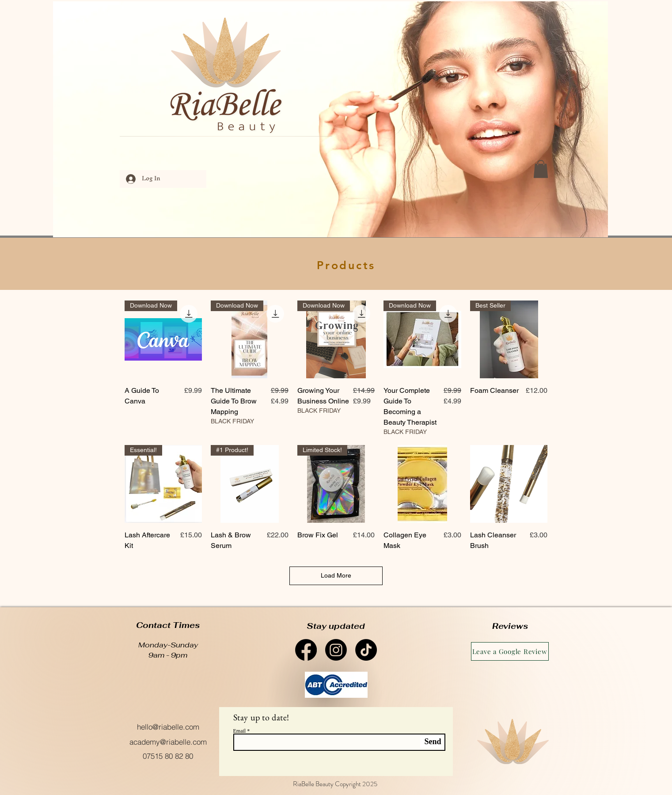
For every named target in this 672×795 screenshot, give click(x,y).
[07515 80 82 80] (168, 756)
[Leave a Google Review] (510, 651)
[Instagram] (336, 650)
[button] (541, 169)
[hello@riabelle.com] (168, 727)
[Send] (431, 742)
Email (240, 731)
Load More (336, 575)
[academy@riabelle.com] (168, 742)
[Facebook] (306, 650)
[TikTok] (366, 650)
